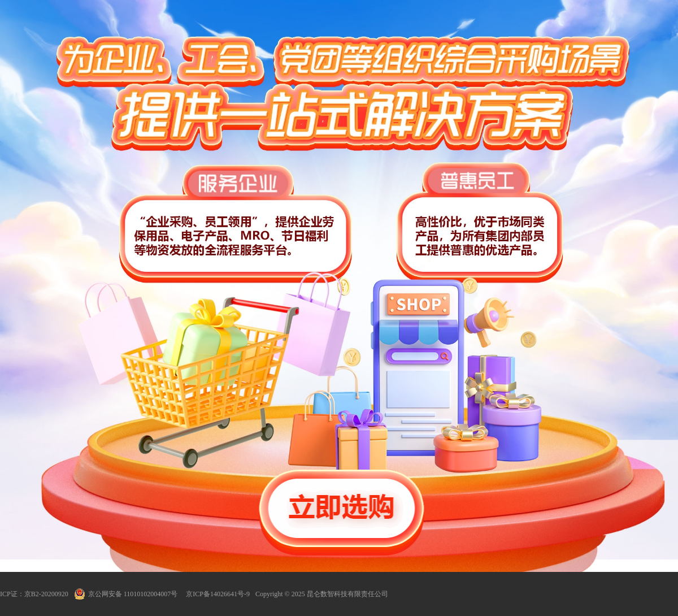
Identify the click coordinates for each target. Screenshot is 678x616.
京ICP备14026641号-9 (218, 594)
